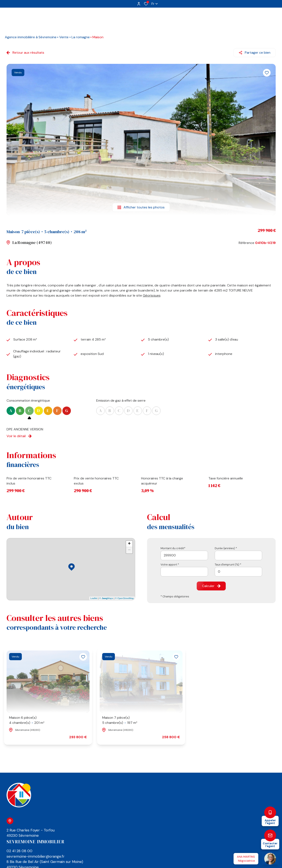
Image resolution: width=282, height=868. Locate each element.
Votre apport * (170, 565)
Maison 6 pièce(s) (27, 720)
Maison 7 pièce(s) (120, 720)
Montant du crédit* (173, 548)
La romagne (81, 37)
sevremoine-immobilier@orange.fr (36, 856)
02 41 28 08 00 (19, 851)
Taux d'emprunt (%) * (228, 565)
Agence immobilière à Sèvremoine (31, 37)
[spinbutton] (238, 572)
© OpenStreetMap (124, 598)
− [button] (129, 550)
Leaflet (94, 598)
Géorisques (152, 295)
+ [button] (129, 544)
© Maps (106, 598)
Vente (64, 37)
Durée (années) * (226, 548)
